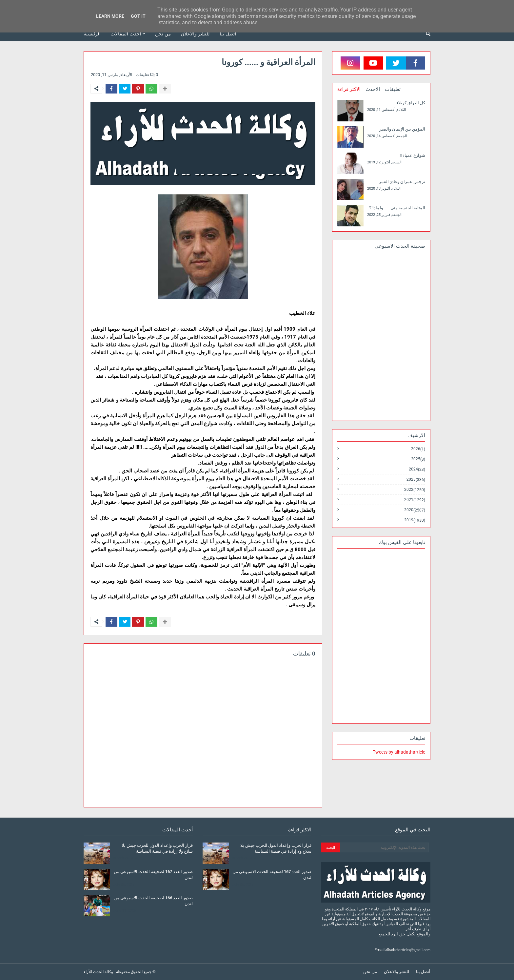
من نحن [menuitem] (163, 34)
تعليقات (393, 89)
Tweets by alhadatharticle (399, 752)
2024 (417, 469)
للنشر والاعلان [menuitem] (195, 34)
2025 (418, 459)
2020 (415, 510)
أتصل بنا (423, 972)
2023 (416, 480)
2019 (415, 520)
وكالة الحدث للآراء (98, 972)
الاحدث (373, 89)
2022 (415, 490)
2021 (415, 500)
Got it (138, 16)
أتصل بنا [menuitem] (228, 34)
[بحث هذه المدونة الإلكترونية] (384, 847)
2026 (418, 449)
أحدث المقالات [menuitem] (126, 34)
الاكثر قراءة (349, 89)
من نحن (370, 972)
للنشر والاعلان (396, 972)
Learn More (110, 16)
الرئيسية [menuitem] (92, 34)
